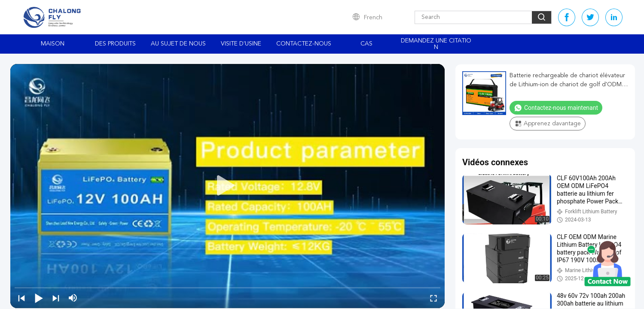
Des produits (115, 44)
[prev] (21, 298)
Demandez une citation (436, 44)
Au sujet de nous (178, 44)
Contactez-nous (304, 44)
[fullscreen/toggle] (433, 298)
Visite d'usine (241, 44)
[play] (228, 186)
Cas (366, 44)
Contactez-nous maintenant (556, 108)
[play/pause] (39, 298)
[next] (56, 298)
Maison (53, 44)
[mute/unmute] (73, 298)
